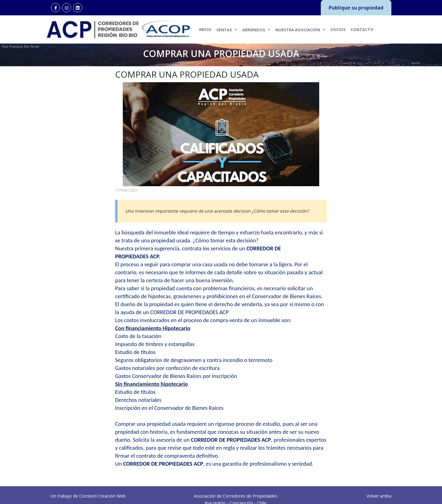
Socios (338, 29)
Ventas (227, 29)
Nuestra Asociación (300, 29)
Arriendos (256, 29)
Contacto (362, 29)
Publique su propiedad (356, 8)
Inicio (205, 29)
